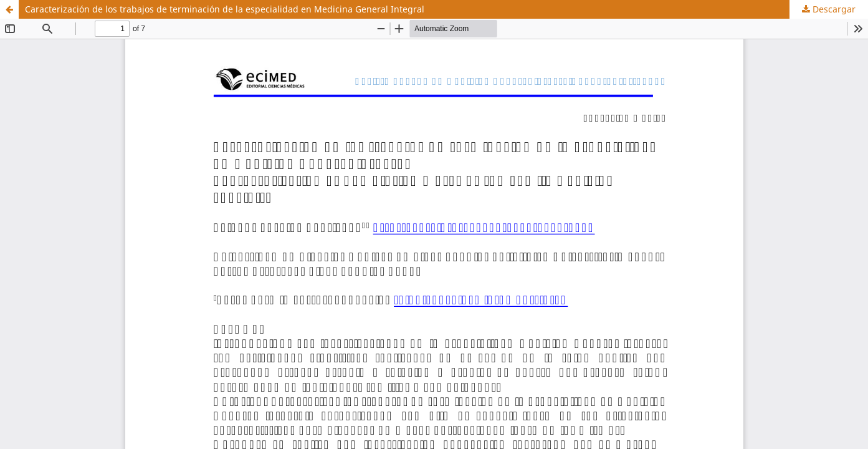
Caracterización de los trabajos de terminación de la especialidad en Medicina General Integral (225, 9)
